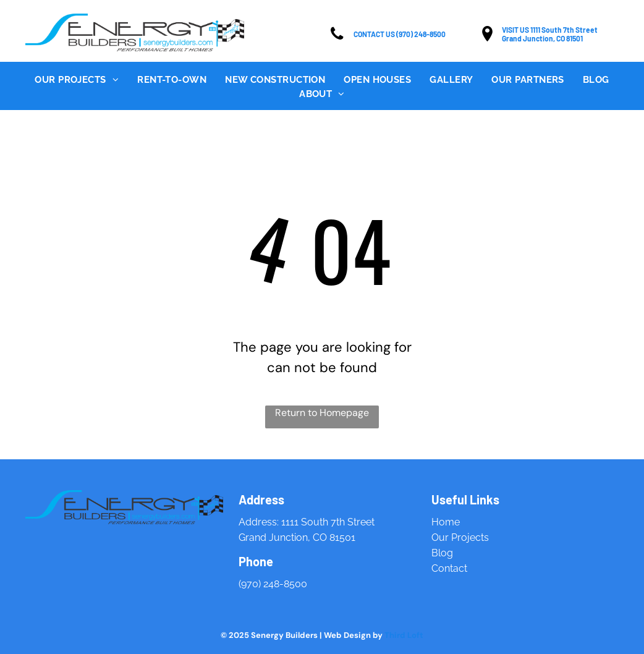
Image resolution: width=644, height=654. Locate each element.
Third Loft (404, 635)
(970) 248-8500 (273, 584)
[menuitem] (77, 80)
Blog (442, 553)
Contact (449, 568)
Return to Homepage (322, 413)
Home (446, 522)
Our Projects (460, 537)
